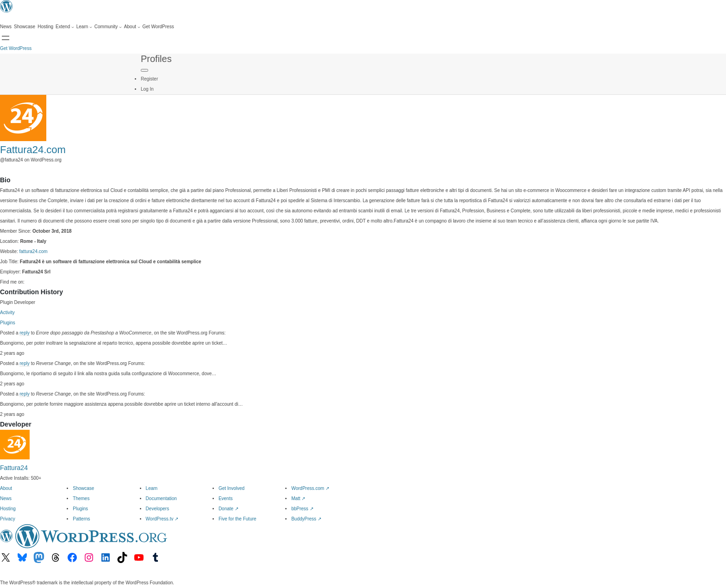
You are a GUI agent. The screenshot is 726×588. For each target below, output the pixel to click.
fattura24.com (34, 251)
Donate (228, 509)
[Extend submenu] (65, 27)
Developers (158, 509)
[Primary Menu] (144, 70)
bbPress (302, 509)
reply (25, 333)
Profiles (156, 59)
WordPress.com (310, 488)
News (6, 498)
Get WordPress (16, 48)
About (6, 488)
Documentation (161, 498)
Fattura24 (14, 468)
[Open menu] (6, 38)
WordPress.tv (162, 519)
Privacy (8, 519)
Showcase (83, 488)
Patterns (81, 519)
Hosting (8, 509)
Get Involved (232, 488)
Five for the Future (238, 519)
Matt (298, 498)
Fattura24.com (33, 150)
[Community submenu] (108, 27)
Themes (81, 498)
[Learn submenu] (84, 27)
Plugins (8, 323)
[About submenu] (132, 27)
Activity (7, 313)
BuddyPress (306, 519)
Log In (147, 89)
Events (226, 498)
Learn (152, 488)
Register (149, 79)
